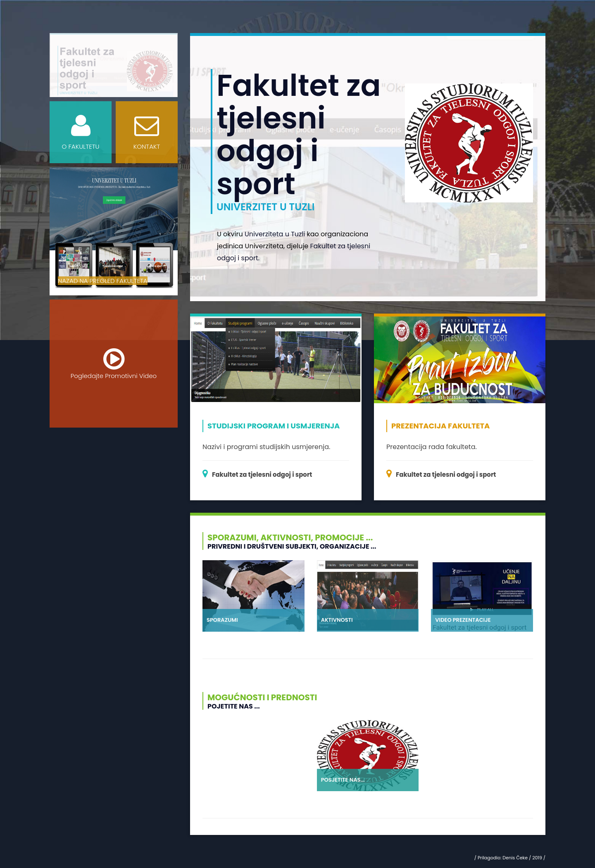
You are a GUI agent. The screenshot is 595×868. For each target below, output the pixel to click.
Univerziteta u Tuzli (275, 234)
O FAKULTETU (81, 132)
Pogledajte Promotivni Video (114, 363)
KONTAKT (147, 132)
